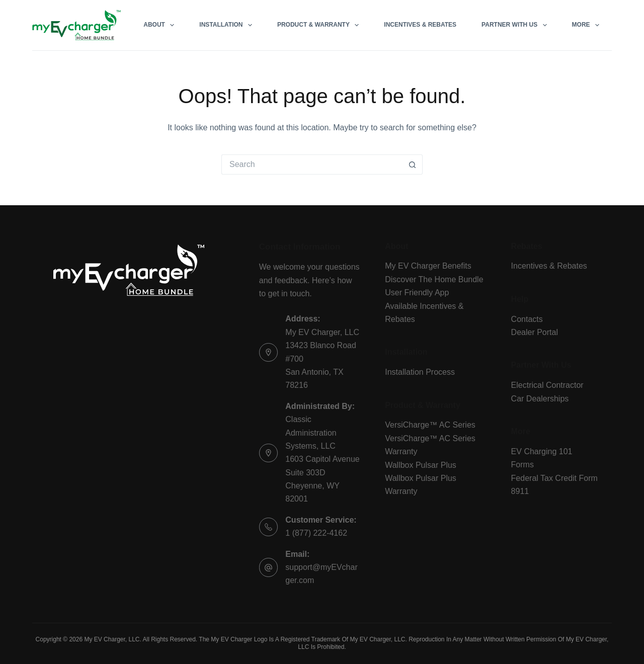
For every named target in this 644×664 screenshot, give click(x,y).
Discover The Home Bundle (434, 279)
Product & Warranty (320, 25)
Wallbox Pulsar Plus (421, 465)
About (161, 25)
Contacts (527, 319)
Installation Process (420, 372)
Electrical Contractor (547, 385)
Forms (522, 465)
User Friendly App (417, 293)
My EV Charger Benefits (428, 266)
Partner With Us (516, 25)
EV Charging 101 (542, 451)
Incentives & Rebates (420, 25)
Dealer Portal (535, 332)
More (588, 25)
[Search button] (413, 164)
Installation (228, 25)
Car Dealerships (540, 399)
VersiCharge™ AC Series (430, 425)
